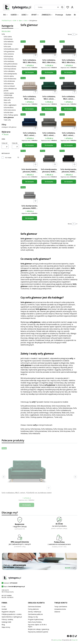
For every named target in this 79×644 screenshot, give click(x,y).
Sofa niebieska (9, 42)
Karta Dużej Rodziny (35, 622)
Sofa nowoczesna (10, 110)
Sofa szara (7, 46)
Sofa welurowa (9, 84)
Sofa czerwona (9, 54)
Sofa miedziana (9, 61)
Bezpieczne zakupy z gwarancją (39, 629)
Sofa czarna (8, 37)
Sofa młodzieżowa (10, 79)
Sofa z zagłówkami (10, 105)
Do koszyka (30, 72)
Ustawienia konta (60, 609)
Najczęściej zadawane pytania (38, 632)
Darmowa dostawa (34, 607)
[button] (62, 7)
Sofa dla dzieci (8, 112)
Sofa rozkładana (9, 71)
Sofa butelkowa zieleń (11, 49)
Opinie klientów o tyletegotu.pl (12, 617)
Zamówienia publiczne (35, 614)
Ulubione (57, 612)
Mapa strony (6, 627)
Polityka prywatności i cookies (12, 614)
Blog (3, 625)
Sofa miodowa (9, 59)
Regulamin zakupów (8, 612)
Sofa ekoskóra (9, 107)
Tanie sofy (7, 120)
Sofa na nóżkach (9, 86)
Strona (70, 34)
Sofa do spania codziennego (9, 94)
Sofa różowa (8, 44)
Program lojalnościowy (36, 619)
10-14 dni (8, 158)
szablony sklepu (57, 640)
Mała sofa (7, 100)
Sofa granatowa (9, 51)
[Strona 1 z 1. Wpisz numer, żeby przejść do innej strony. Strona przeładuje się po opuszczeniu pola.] (74, 34)
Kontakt (4, 609)
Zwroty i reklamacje (35, 612)
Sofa (26, 21)
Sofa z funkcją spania (11, 115)
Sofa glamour (48, 417)
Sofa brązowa (8, 56)
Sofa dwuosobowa (10, 66)
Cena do (15, 143)
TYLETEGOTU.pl (6, 21)
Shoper (74, 640)
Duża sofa (7, 103)
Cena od (4, 143)
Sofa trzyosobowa (10, 69)
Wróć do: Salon (6, 31)
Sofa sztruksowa (9, 81)
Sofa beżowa (8, 39)
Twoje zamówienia (61, 607)
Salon (20, 21)
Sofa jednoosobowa (10, 64)
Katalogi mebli (6, 622)
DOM (15, 21)
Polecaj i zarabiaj (7, 619)
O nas (4, 607)
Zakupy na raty (33, 617)
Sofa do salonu (9, 76)
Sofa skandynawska (10, 74)
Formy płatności (33, 609)
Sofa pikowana (9, 98)
